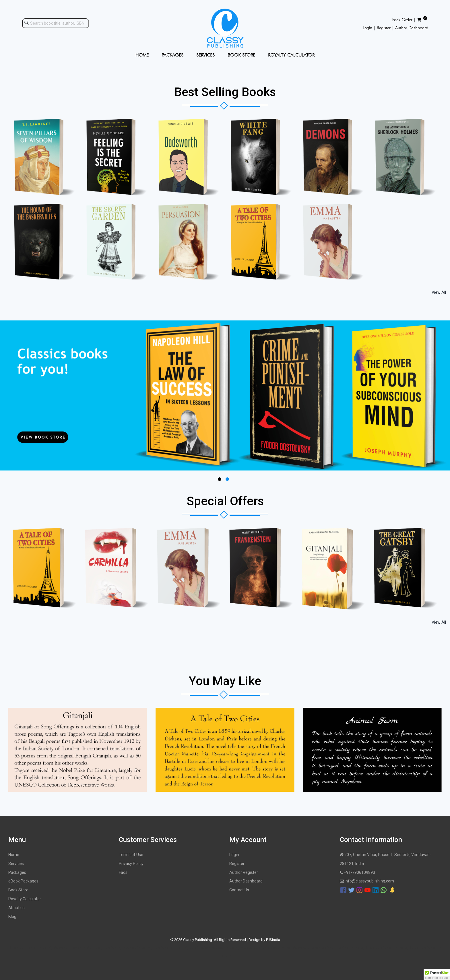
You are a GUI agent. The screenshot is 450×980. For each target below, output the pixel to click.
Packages (17, 872)
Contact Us (239, 890)
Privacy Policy (131, 864)
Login (234, 855)
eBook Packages (23, 881)
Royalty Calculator (25, 899)
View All (439, 292)
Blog (12, 917)
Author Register (244, 872)
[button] (437, 975)
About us (17, 908)
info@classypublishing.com (367, 881)
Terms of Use (131, 855)
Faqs (123, 872)
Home (14, 855)
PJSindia (273, 940)
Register (237, 864)
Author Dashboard (246, 881)
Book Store (18, 890)
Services (16, 864)
